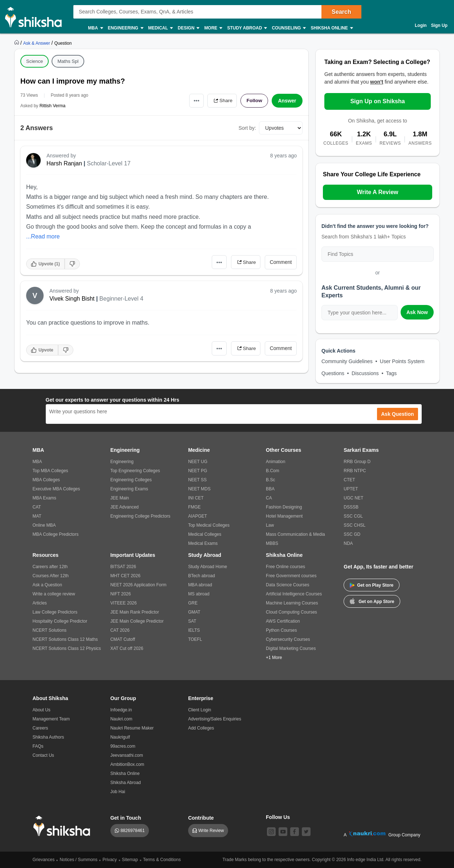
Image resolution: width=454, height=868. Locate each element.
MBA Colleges (46, 480)
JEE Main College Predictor (137, 621)
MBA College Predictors (56, 534)
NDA (348, 543)
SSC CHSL (354, 525)
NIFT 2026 (121, 594)
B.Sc (270, 480)
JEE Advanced (125, 507)
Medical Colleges (205, 534)
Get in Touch (126, 818)
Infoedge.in (121, 710)
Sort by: (247, 128)
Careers (40, 728)
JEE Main (120, 498)
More (213, 28)
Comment (281, 262)
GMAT (194, 612)
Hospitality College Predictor (60, 621)
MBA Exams (44, 498)
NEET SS (197, 480)
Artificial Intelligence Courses (294, 594)
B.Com (273, 471)
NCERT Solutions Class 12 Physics (67, 648)
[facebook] (295, 832)
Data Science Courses (287, 585)
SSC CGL (353, 516)
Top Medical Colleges (209, 525)
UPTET (351, 489)
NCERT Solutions (50, 630)
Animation (275, 462)
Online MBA (44, 525)
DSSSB (351, 507)
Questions (333, 373)
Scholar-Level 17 (109, 163)
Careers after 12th (50, 567)
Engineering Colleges (131, 480)
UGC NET (353, 498)
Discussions (365, 373)
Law (270, 525)
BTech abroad (202, 576)
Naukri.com (121, 719)
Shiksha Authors (48, 737)
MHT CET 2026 (125, 576)
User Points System (402, 361)
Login (421, 25)
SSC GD (352, 534)
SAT (192, 621)
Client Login (200, 710)
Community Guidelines (347, 361)
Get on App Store (372, 601)
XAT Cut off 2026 (127, 648)
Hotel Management (284, 516)
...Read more (43, 236)
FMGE (194, 507)
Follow (254, 101)
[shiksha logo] (64, 826)
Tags (392, 373)
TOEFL (195, 639)
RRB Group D (357, 462)
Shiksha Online (331, 28)
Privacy (110, 860)
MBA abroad (200, 585)
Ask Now (417, 312)
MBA (95, 28)
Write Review (211, 831)
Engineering (125, 28)
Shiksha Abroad (126, 783)
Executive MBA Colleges (56, 489)
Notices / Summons (78, 860)
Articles (40, 603)
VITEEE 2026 (124, 603)
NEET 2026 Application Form (139, 585)
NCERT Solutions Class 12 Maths (65, 639)
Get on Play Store (372, 585)
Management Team (51, 719)
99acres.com (123, 746)
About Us (42, 710)
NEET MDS (199, 489)
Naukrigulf (120, 737)
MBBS (272, 543)
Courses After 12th (51, 576)
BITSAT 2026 (123, 567)
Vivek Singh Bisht (72, 299)
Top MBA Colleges (50, 471)
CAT (37, 507)
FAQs (38, 746)
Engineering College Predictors (140, 516)
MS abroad (199, 594)
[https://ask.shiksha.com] (37, 43)
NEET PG (198, 471)
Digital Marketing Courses (291, 648)
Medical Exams (203, 543)
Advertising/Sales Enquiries (215, 719)
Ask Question (397, 414)
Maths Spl (68, 61)
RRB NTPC (355, 471)
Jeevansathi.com (127, 755)
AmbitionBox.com (127, 764)
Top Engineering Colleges (135, 471)
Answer (287, 101)
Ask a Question (47, 585)
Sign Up (439, 25)
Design (188, 28)
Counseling (288, 28)
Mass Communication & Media (295, 534)
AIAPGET (198, 516)
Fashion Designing (284, 507)
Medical (160, 28)
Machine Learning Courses (292, 603)
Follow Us (278, 817)
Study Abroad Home (208, 567)
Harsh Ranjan (64, 163)
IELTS (194, 630)
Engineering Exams (129, 489)
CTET (349, 480)
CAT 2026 (120, 630)
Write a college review (54, 594)
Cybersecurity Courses (288, 639)
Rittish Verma (52, 106)
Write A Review (377, 192)
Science (35, 61)
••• (194, 101)
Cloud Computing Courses (291, 612)
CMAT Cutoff (123, 639)
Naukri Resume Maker (132, 728)
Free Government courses (291, 576)
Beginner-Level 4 (121, 299)
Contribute (201, 818)
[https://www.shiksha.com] (17, 43)
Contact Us (43, 755)
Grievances (44, 860)
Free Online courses (285, 567)
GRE (193, 603)
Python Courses (281, 630)
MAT (37, 516)
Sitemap (130, 860)
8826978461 (133, 831)
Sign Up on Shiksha (377, 101)
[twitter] (306, 832)
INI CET (196, 498)
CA (269, 498)
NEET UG (198, 462)
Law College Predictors (55, 612)
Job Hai (118, 792)
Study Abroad (247, 28)
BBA (270, 489)
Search (341, 12)
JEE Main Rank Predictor (135, 612)
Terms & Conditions (162, 860)
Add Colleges (201, 728)
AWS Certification (283, 621)
